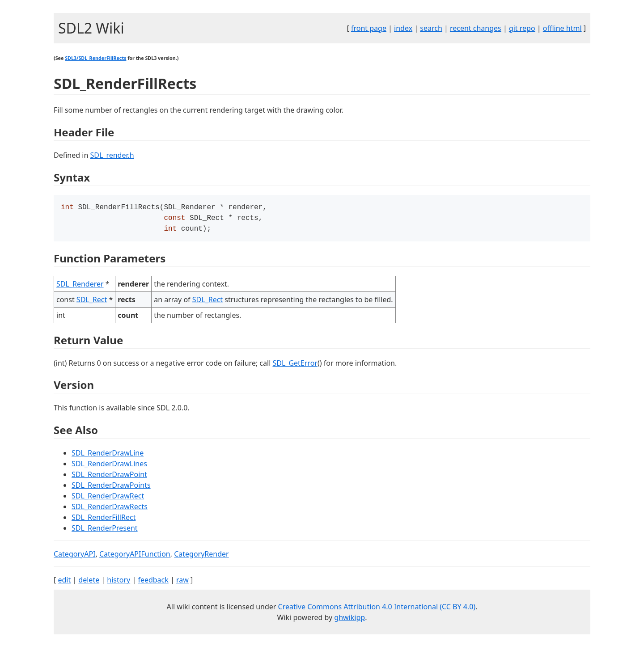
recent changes (476, 28)
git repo (522, 28)
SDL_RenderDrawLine (108, 456)
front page (369, 28)
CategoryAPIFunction (135, 557)
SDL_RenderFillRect (104, 520)
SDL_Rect (92, 302)
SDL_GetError (295, 366)
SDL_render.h (112, 155)
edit (64, 582)
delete (89, 582)
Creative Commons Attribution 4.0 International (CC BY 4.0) (377, 609)
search (431, 28)
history (119, 582)
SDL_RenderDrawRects (110, 509)
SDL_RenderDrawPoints (111, 488)
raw (182, 582)
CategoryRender (201, 557)
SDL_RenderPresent (105, 531)
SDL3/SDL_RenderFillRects (95, 58)
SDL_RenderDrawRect (108, 498)
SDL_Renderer (80, 287)
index (403, 28)
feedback (153, 582)
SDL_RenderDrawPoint (109, 477)
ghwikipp (350, 620)
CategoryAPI (75, 557)
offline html (562, 28)
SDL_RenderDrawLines (109, 466)
